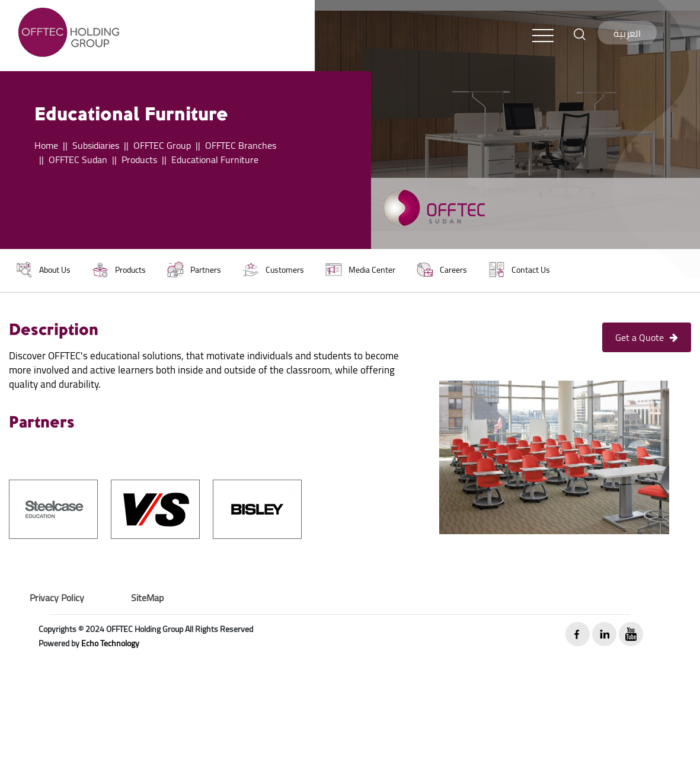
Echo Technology (110, 643)
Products (139, 159)
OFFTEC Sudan (78, 159)
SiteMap (147, 598)
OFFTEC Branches (241, 145)
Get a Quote (647, 337)
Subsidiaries (96, 145)
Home (46, 145)
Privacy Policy (57, 598)
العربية (627, 33)
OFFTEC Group (162, 145)
